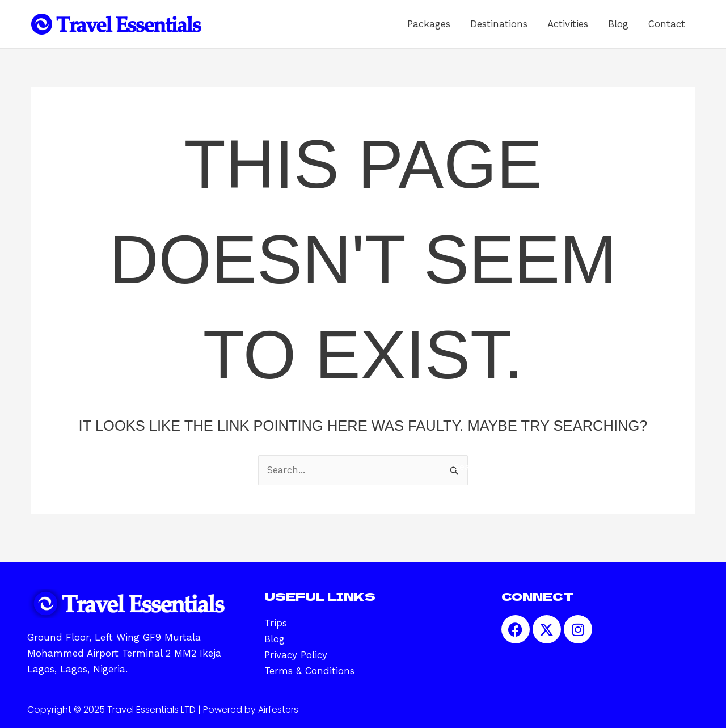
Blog (631, 28)
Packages (467, 28)
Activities (589, 28)
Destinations (528, 28)
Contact (671, 28)
